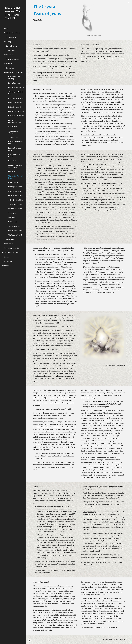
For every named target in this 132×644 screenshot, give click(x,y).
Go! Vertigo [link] (12, 217)
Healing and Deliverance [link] (15, 72)
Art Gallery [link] (8, 261)
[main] (51, 12)
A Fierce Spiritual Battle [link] (14, 155)
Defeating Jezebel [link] (15, 107)
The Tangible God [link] (14, 226)
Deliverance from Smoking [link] (14, 78)
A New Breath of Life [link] (16, 200)
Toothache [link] (12, 213)
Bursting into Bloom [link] (15, 187)
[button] (130, 3)
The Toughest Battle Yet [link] (16, 93)
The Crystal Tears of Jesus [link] (15, 177)
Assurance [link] (10, 244)
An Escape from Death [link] (16, 98)
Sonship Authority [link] (14, 126)
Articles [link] (7, 266)
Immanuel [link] (12, 172)
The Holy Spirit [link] (11, 37)
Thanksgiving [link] (11, 50)
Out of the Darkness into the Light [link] (15, 166)
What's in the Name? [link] (15, 209)
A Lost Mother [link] (13, 182)
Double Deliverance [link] (15, 103)
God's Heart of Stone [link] (11, 253)
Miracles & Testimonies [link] (12, 33)
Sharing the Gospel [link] (13, 59)
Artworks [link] (9, 64)
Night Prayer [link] (10, 239)
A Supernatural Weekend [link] (13, 132)
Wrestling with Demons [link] (16, 87)
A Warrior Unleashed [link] (15, 191)
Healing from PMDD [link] (15, 231)
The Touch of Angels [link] (15, 235)
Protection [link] (10, 55)
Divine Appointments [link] (15, 195)
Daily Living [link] (10, 68)
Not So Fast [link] (13, 222)
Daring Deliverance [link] (15, 83)
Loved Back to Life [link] (15, 161)
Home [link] (6, 28)
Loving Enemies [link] (12, 46)
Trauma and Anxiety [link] (15, 204)
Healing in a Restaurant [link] (16, 116)
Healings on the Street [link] (16, 111)
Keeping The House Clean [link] (15, 149)
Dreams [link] (7, 257)
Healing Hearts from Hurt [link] (15, 143)
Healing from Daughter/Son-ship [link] (15, 121)
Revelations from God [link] (12, 248)
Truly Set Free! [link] (13, 137)
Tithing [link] (9, 42)
